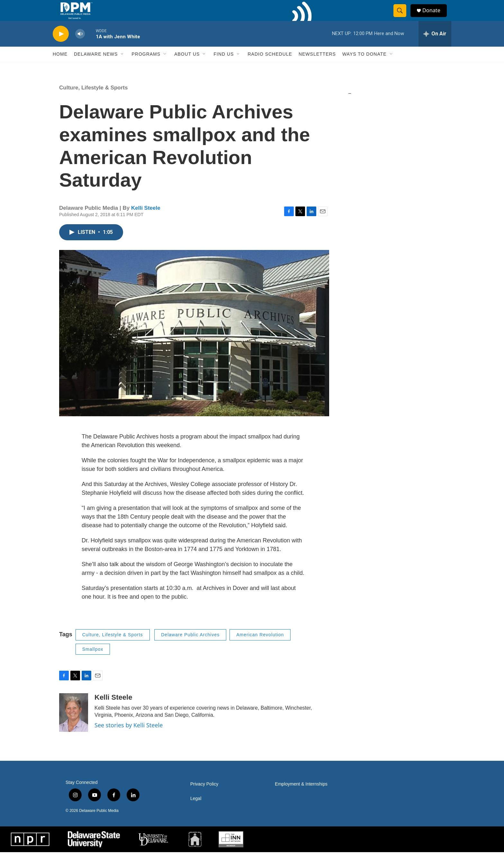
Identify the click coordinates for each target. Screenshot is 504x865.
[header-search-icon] (402, 17)
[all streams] (435, 47)
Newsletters (317, 67)
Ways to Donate (364, 67)
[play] (61, 47)
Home (60, 67)
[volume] (80, 47)
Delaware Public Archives (190, 648)
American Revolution (260, 648)
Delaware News (96, 67)
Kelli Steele (146, 221)
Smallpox (93, 662)
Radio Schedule (270, 67)
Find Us (224, 67)
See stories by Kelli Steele (129, 738)
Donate (435, 17)
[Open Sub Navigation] (122, 67)
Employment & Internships (301, 797)
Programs (146, 67)
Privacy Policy (204, 797)
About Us (187, 67)
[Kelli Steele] (74, 725)
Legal (196, 811)
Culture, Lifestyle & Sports (93, 101)
